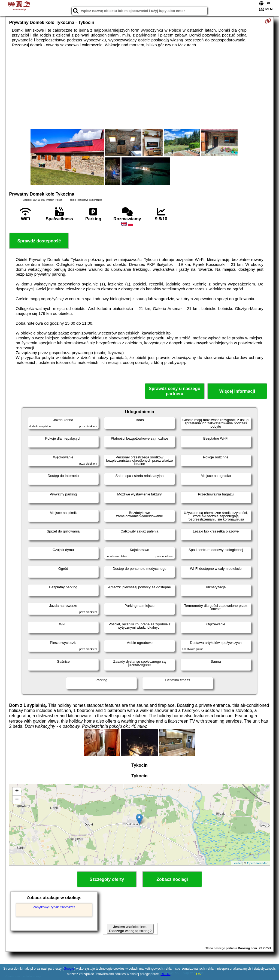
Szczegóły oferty (107, 879)
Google (69, 969)
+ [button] (17, 792)
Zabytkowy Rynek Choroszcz (54, 907)
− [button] (17, 800)
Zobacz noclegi (172, 879)
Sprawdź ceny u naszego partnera (175, 391)
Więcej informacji (237, 391)
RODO (165, 974)
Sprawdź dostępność (39, 241)
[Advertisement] (140, 88)
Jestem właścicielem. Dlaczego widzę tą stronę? (130, 929)
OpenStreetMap (258, 863)
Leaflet (237, 863)
